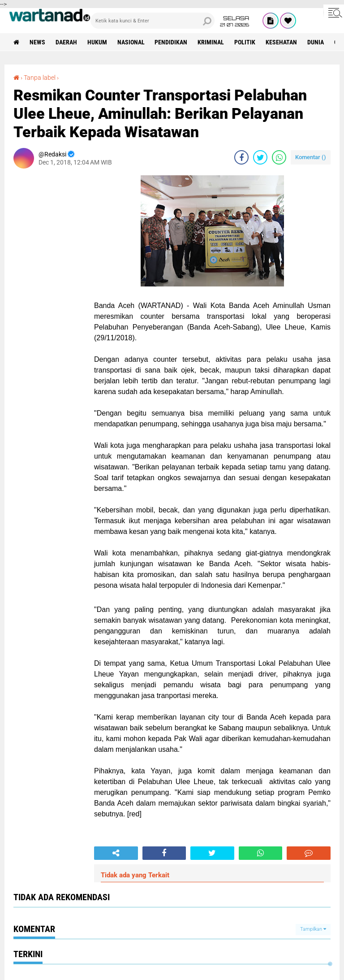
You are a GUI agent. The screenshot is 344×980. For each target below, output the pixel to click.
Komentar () (311, 157)
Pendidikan (171, 42)
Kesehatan (282, 42)
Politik (245, 42)
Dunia (316, 42)
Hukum (97, 42)
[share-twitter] (260, 157)
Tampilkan (313, 929)
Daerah (66, 42)
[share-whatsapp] (279, 157)
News (37, 42)
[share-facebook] (241, 157)
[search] (153, 21)
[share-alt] (116, 853)
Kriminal (211, 42)
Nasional (131, 42)
